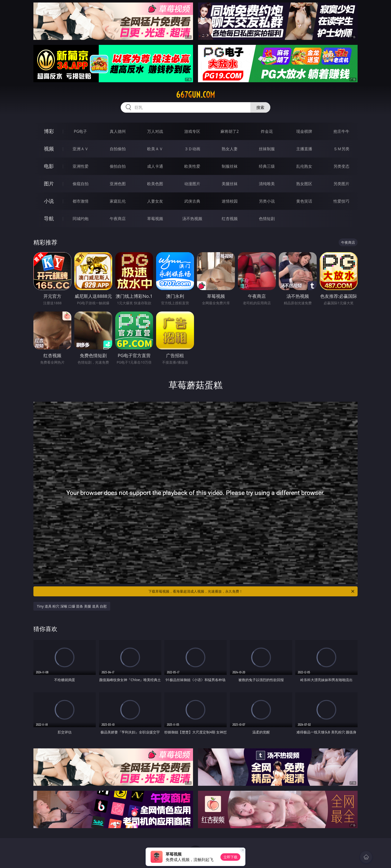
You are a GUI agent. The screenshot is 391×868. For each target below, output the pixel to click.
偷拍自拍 (118, 166)
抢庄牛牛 (341, 131)
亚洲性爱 (81, 166)
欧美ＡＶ (155, 149)
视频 (49, 149)
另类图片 (341, 184)
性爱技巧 (341, 201)
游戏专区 (192, 131)
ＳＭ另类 (341, 149)
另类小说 (267, 201)
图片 (49, 184)
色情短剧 (267, 219)
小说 (49, 201)
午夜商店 (118, 219)
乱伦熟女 (304, 166)
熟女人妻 (230, 149)
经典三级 (267, 166)
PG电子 (80, 131)
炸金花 (267, 131)
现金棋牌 (304, 131)
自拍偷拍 (118, 149)
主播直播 (304, 149)
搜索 (260, 107)
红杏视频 (230, 219)
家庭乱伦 (118, 201)
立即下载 (230, 857)
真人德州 (118, 131)
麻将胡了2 (230, 131)
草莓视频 (155, 219)
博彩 (49, 131)
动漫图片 (192, 184)
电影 (49, 166)
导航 (49, 218)
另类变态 (341, 166)
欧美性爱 (192, 166)
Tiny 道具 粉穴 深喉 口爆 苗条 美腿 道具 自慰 (72, 606)
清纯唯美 (267, 184)
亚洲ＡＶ (81, 149)
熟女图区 (304, 184)
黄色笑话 (304, 201)
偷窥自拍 (81, 184)
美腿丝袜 (230, 184)
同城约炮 (81, 219)
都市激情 (81, 201)
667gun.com (195, 95)
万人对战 (155, 131)
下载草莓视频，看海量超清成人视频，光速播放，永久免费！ (252, 591)
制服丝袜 (230, 166)
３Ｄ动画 (192, 149)
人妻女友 (155, 201)
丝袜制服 (267, 149)
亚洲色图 (118, 184)
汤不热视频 (192, 219)
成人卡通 (155, 166)
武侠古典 (192, 201)
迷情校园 (230, 201)
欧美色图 (155, 184)
